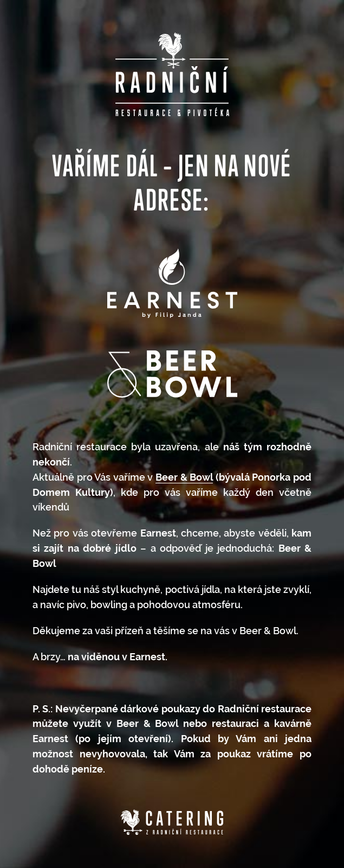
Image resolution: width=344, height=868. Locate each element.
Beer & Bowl (184, 477)
